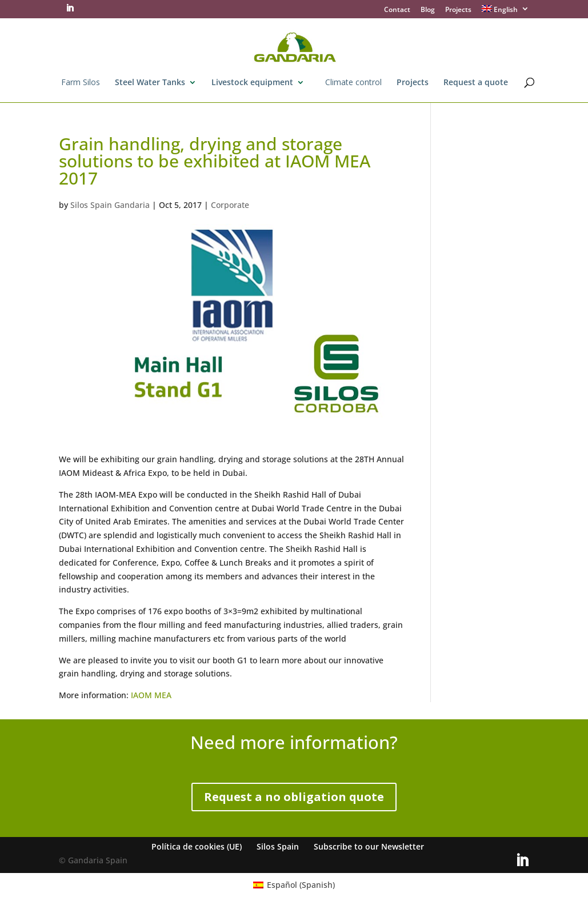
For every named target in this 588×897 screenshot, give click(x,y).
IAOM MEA (151, 695)
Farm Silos (81, 83)
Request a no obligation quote (294, 797)
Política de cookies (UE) (197, 846)
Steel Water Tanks (150, 83)
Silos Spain (278, 846)
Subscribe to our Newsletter (369, 846)
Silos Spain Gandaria (110, 205)
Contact (397, 10)
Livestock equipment (252, 83)
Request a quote (476, 83)
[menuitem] (506, 12)
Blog (428, 10)
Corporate (230, 205)
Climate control (353, 83)
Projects (458, 10)
